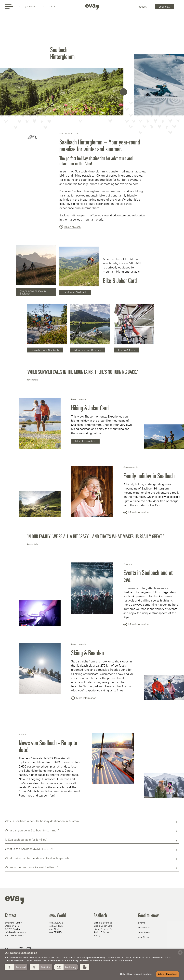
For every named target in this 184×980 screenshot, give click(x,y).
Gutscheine (144, 932)
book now (164, 7)
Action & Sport (101, 932)
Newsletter (144, 927)
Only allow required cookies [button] (136, 974)
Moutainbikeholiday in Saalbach (33, 292)
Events (142, 923)
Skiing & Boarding (103, 923)
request (142, 7)
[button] (16, 967)
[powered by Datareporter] (180, 955)
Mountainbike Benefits (88, 350)
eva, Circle (143, 937)
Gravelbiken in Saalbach (45, 350)
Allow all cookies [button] (168, 974)
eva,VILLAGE (56, 923)
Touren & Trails (126, 350)
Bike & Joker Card (103, 926)
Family (97, 936)
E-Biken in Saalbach (75, 292)
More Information (85, 441)
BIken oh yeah (70, 227)
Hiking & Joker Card (104, 929)
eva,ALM (54, 929)
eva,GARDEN (56, 926)
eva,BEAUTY (56, 932)
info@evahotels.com (15, 932)
